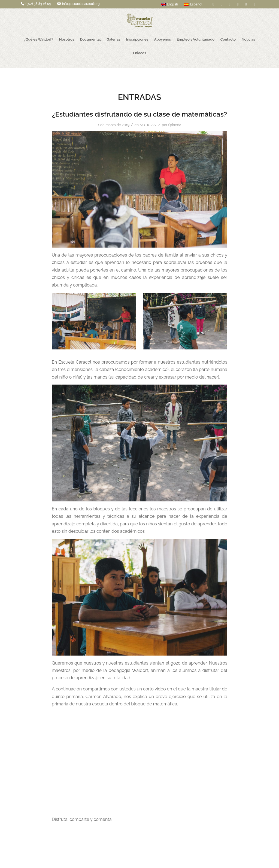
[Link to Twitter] (221, 4)
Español (193, 4)
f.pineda (175, 125)
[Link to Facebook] (213, 4)
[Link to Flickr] (230, 4)
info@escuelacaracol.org (81, 4)
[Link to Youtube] (246, 4)
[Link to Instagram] (254, 4)
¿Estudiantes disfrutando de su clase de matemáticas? (139, 114)
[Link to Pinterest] (238, 4)
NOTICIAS (148, 125)
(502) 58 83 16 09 (38, 4)
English (169, 4)
